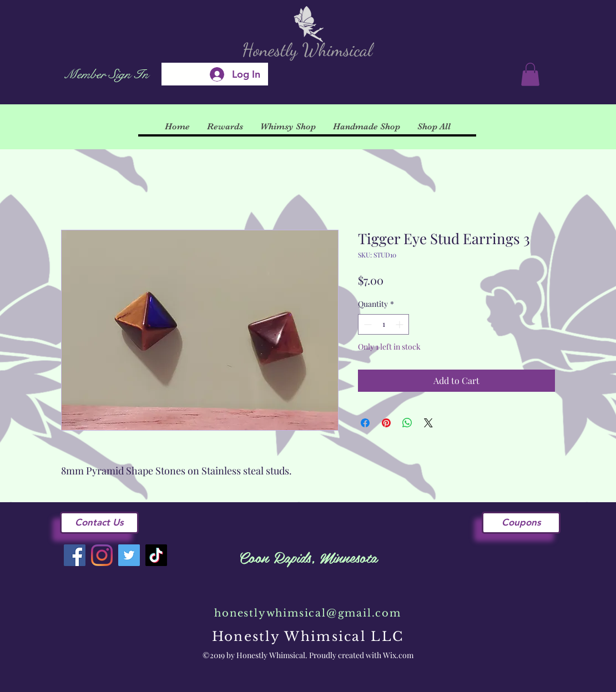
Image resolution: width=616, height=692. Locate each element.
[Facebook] (75, 555)
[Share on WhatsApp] (407, 423)
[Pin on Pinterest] (386, 423)
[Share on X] (428, 423)
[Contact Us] (99, 523)
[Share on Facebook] (365, 423)
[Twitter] (129, 555)
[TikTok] (156, 555)
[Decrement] (367, 324)
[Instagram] (102, 555)
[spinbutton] (383, 324)
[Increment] (400, 324)
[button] (530, 74)
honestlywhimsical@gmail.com (308, 613)
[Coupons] (521, 523)
